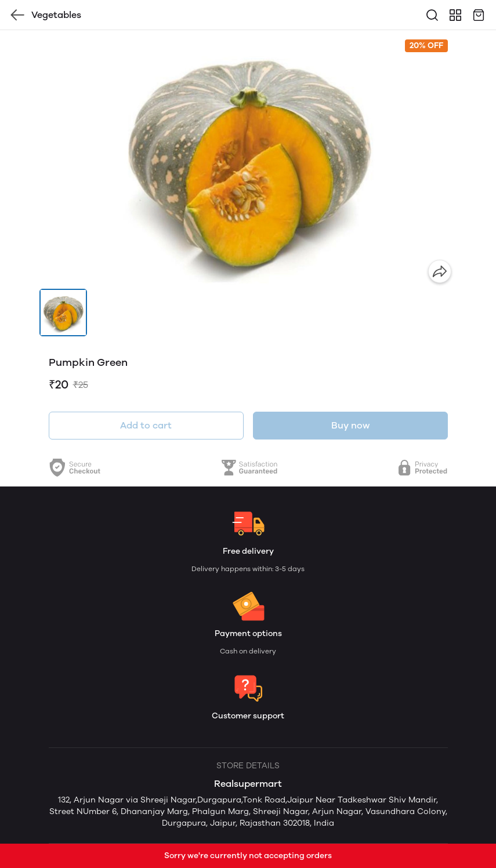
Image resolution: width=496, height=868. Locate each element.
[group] (248, 159)
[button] (63, 313)
